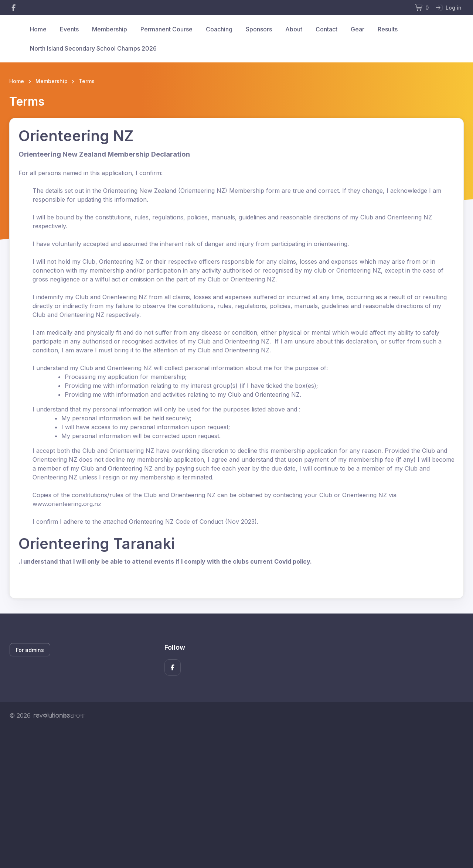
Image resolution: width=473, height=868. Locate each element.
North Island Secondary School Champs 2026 (93, 48)
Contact (326, 29)
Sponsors (259, 29)
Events (69, 29)
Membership (110, 29)
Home (38, 29)
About (294, 29)
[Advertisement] (231, 799)
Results (388, 29)
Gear (358, 29)
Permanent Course (166, 29)
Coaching (219, 29)
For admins (30, 650)
